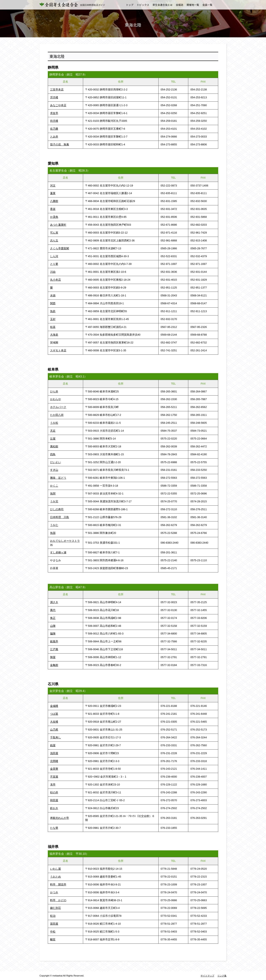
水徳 (53, 296)
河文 (53, 186)
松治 (53, 916)
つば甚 (54, 714)
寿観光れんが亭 (60, 818)
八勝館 (54, 201)
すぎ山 (54, 470)
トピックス (143, 5)
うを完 (54, 502)
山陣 (53, 626)
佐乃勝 (54, 129)
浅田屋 (54, 753)
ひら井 (54, 392)
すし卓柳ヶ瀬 (58, 553)
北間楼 (54, 761)
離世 (53, 940)
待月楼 (54, 121)
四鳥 (53, 454)
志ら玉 (54, 241)
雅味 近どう (58, 478)
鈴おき (54, 808)
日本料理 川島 (60, 517)
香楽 (53, 209)
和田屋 (54, 800)
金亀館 (54, 665)
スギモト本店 (58, 351)
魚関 (53, 494)
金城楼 (54, 706)
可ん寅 (54, 233)
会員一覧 (207, 5)
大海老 (54, 335)
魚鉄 (53, 311)
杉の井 (54, 793)
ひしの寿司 (57, 509)
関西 (53, 303)
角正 (53, 618)
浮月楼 (54, 97)
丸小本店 (55, 280)
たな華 (54, 828)
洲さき (54, 602)
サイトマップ (207, 976)
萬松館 (54, 447)
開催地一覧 (193, 5)
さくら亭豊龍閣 (60, 248)
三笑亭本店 (57, 90)
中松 (53, 932)
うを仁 (54, 525)
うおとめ (55, 877)
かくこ (54, 486)
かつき (54, 892)
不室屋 (54, 777)
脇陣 (53, 634)
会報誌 (180, 5)
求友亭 (54, 113)
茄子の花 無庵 (60, 145)
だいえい (55, 462)
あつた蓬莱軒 (58, 225)
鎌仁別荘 (55, 908)
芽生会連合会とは (163, 5)
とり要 (54, 264)
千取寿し (55, 738)
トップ (130, 5)
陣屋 (53, 657)
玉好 (53, 319)
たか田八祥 (57, 415)
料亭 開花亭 (58, 885)
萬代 (53, 610)
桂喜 (53, 327)
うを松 (54, 423)
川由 (53, 272)
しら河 (54, 256)
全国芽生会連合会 (61, 5)
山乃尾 (54, 730)
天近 (53, 431)
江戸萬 (54, 649)
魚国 (53, 533)
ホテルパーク (58, 407)
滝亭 (53, 785)
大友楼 (54, 722)
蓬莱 (53, 193)
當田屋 (54, 924)
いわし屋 (55, 869)
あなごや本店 (58, 105)
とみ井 (54, 137)
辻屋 (53, 439)
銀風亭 (54, 642)
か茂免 (54, 217)
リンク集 (222, 976)
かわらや (55, 399)
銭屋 (53, 745)
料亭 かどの (58, 900)
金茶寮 (54, 769)
